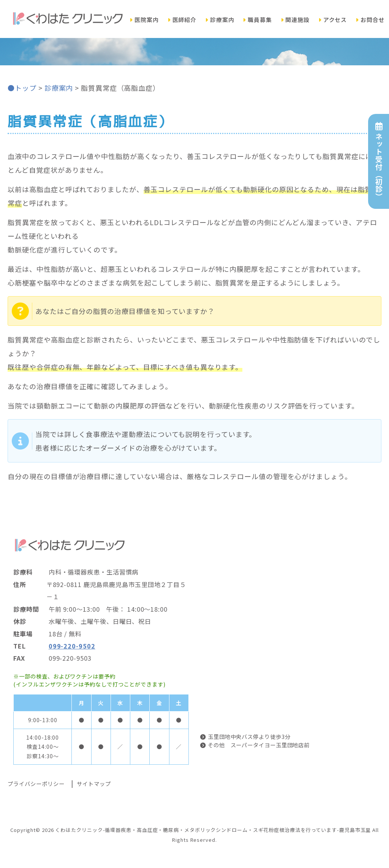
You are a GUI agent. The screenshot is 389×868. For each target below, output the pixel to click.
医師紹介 (182, 20)
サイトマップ (94, 784)
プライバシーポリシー (36, 784)
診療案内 (220, 20)
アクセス (333, 20)
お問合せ (370, 20)
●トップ (22, 88)
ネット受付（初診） (379, 161)
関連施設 (295, 20)
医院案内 (144, 20)
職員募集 (257, 20)
